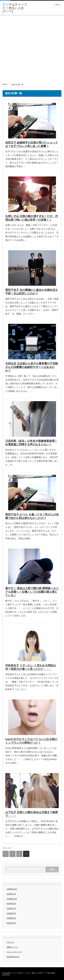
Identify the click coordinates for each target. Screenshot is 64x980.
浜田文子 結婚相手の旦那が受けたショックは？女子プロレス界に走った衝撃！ (32, 144)
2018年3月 (11, 923)
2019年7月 (11, 894)
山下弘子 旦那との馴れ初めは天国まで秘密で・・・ (32, 814)
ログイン (11, 942)
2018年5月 (11, 913)
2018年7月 (11, 908)
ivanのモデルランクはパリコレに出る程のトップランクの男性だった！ (31, 741)
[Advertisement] (32, 48)
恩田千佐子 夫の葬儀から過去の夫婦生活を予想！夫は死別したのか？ (32, 292)
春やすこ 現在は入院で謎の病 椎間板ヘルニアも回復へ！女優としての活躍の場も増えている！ (32, 592)
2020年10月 (12, 889)
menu (57, 5)
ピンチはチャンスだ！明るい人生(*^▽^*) (15, 8)
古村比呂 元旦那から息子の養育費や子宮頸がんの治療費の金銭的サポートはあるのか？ (32, 367)
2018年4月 (11, 918)
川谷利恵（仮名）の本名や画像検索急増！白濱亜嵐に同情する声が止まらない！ (31, 443)
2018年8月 (11, 904)
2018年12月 (12, 899)
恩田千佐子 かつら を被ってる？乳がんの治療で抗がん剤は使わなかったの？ (32, 516)
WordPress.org (13, 957)
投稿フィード (12, 947)
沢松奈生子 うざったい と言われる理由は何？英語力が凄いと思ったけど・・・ (31, 667)
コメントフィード (14, 952)
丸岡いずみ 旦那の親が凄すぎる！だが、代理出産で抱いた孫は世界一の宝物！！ (32, 218)
